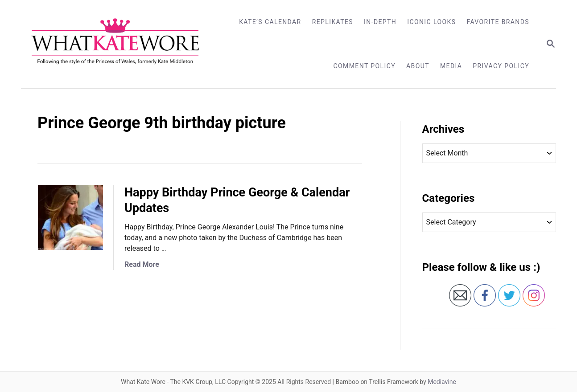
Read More (142, 264)
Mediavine (442, 382)
